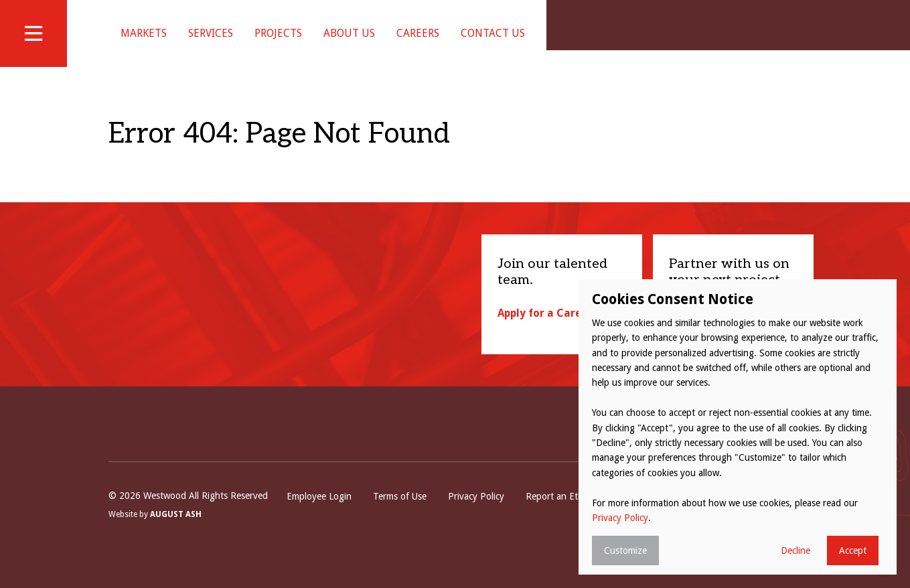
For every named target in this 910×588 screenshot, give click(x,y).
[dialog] (738, 427)
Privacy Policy (476, 513)
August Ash (176, 532)
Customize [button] (625, 550)
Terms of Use (400, 513)
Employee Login (319, 513)
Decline (795, 550)
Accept (853, 550)
